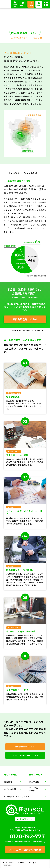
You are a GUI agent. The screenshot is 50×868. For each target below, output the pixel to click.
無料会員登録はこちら (25, 319)
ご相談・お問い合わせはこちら (25, 755)
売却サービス (36, 774)
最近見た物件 (15, 6)
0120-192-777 (27, 836)
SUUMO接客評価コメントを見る (25, 38)
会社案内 (8, 782)
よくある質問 (10, 789)
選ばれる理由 (11, 774)
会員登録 (31, 5)
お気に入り (23, 5)
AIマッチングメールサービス (17, 797)
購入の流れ (34, 782)
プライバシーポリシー (35, 789)
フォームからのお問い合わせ (25, 850)
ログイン (39, 5)
